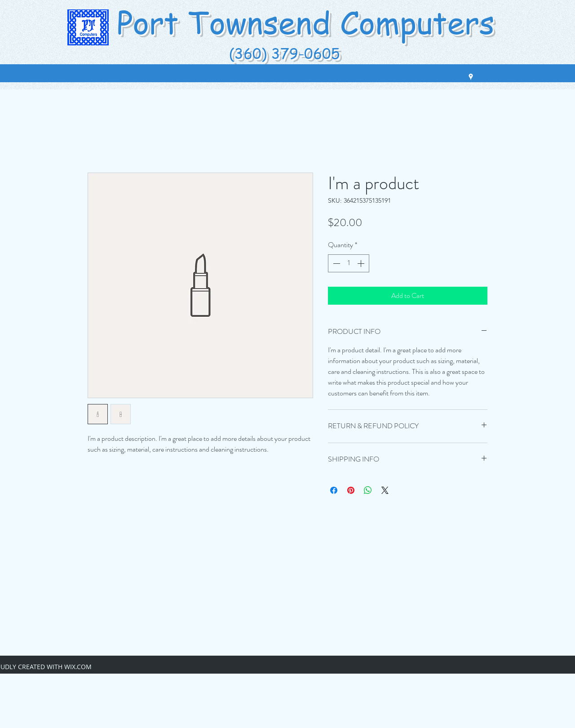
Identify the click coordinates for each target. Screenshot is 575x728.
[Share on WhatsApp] (368, 490)
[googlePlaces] (471, 77)
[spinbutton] (349, 263)
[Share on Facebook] (334, 490)
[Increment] (362, 263)
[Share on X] (385, 490)
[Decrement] (336, 263)
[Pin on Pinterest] (351, 490)
